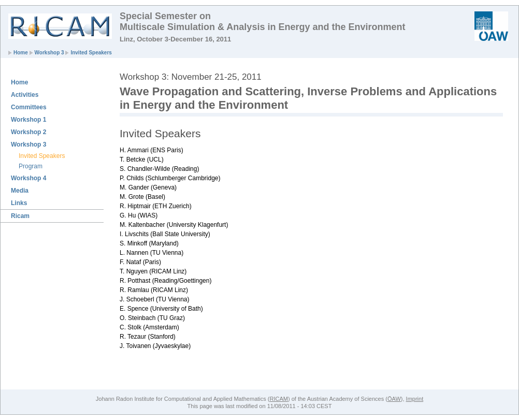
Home (21, 53)
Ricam (20, 216)
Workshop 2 (28, 132)
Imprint (415, 399)
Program (31, 166)
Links (19, 203)
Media (20, 191)
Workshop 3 (49, 53)
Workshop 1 (28, 120)
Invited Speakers (91, 53)
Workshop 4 (28, 178)
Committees (29, 107)
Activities (25, 95)
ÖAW (394, 399)
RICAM (278, 399)
